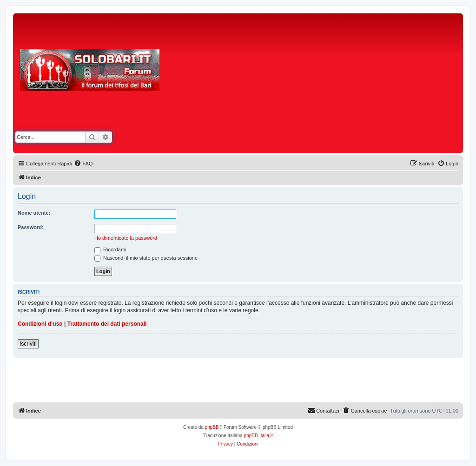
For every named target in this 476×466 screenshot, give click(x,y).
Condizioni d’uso (40, 324)
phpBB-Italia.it (258, 436)
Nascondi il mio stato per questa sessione (146, 258)
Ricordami (110, 249)
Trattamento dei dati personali (107, 324)
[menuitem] (83, 164)
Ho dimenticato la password (126, 238)
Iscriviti (28, 344)
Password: (31, 227)
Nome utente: (34, 213)
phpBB (212, 427)
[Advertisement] (321, 85)
